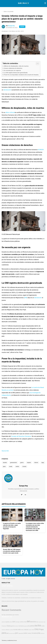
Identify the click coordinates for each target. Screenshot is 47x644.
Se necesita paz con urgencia (12, 70)
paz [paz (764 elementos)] (8, 633)
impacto (29, 463)
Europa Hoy (11, 26)
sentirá (17, 466)
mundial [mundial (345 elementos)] (11, 630)
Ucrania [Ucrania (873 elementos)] (34, 633)
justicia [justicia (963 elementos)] (32, 626)
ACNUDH (41, 150)
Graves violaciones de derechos (13, 68)
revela (11, 466)
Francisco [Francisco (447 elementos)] (4, 626)
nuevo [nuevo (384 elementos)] (30, 630)
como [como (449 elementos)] (11, 622)
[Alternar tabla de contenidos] (37, 64)
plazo (4, 466)
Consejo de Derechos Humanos (21, 436)
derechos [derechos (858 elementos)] (33, 622)
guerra (22, 463)
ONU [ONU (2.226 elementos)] (37, 629)
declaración (7, 90)
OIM (26, 298)
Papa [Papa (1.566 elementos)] (41, 629)
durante (5, 463)
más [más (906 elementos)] (19, 630)
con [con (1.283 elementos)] (14, 622)
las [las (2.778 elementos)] (36, 626)
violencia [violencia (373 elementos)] (42, 633)
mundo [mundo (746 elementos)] (15, 630)
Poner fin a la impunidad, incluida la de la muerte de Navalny (21, 75)
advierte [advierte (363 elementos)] (3, 622)
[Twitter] (22, 495)
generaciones (14, 463)
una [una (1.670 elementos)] (39, 633)
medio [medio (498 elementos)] (43, 626)
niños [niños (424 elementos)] (22, 630)
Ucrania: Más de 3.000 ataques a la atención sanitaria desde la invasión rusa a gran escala (12, 551)
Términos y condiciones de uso (9, 640)
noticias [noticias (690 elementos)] (26, 630)
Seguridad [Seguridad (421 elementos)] (21, 633)
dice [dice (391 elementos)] (37, 622)
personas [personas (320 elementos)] (11, 633)
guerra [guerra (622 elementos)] (13, 626)
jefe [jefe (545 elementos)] (28, 626)
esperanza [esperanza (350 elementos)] (41, 622)
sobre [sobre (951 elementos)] (25, 633)
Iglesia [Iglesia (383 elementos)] (26, 626)
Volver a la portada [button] (8, 12)
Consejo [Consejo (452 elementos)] (17, 622)
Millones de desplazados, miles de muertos (16, 66)
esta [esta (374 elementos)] (44, 622)
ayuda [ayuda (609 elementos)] (7, 622)
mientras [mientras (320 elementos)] (3, 630)
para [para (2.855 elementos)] (4, 633)
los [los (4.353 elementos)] (39, 625)
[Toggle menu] (45, 3)
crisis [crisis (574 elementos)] (25, 622)
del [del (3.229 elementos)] (28, 621)
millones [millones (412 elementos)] (7, 630)
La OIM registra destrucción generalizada (16, 73)
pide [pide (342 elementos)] (14, 633)
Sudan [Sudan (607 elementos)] (29, 633)
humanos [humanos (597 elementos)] (21, 626)
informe (36, 463)
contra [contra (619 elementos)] (21, 622)
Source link (5, 451)
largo (43, 463)
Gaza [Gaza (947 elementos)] (9, 626)
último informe (10, 112)
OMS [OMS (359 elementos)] (33, 630)
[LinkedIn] (25, 495)
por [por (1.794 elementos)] (16, 633)
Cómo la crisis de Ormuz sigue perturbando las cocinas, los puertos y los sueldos (23, 601)
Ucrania (24, 466)
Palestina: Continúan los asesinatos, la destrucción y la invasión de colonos (21, 598)
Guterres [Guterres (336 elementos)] (17, 626)
